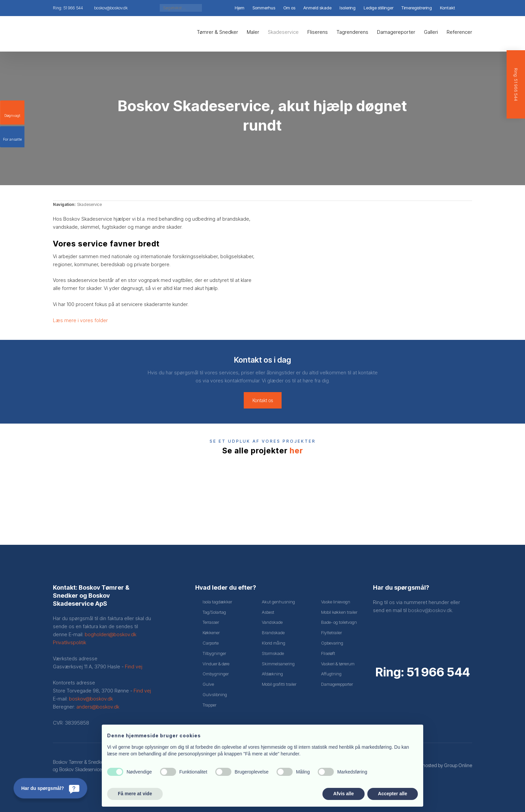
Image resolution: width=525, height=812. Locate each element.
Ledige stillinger (379, 8)
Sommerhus (264, 8)
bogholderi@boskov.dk (110, 634)
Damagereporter (396, 32)
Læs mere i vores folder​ (80, 320)
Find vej (134, 667)
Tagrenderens (352, 32)
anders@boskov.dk (98, 707)
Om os (289, 8)
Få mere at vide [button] (135, 794)
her (296, 451)
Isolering (348, 8)
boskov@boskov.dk (91, 699)
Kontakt (447, 8)
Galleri (431, 32)
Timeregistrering (417, 8)
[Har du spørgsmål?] (50, 788)
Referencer (459, 32)
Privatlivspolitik (69, 642)
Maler (253, 32)
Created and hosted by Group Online (433, 765)
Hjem (240, 8)
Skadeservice (283, 32)
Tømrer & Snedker (217, 32)
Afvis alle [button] (343, 794)
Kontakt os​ (263, 400)
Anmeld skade (317, 8)
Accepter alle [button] (393, 794)
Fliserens (318, 32)
